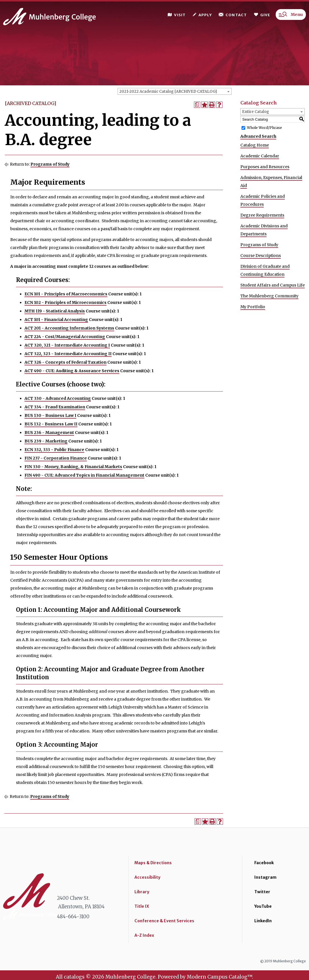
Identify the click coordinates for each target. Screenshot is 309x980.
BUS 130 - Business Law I (50, 415)
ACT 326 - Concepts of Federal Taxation (66, 362)
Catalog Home (255, 145)
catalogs (74, 977)
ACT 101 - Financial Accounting (56, 320)
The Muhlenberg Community (269, 296)
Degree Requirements (262, 215)
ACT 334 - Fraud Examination (55, 407)
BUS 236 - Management (49, 433)
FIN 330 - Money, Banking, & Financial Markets (73, 467)
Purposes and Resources (265, 167)
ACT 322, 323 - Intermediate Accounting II (68, 354)
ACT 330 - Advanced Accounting (58, 398)
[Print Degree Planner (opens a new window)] (197, 105)
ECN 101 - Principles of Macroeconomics (66, 294)
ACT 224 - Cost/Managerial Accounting (65, 337)
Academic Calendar (260, 156)
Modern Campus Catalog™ (219, 977)
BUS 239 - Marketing (46, 441)
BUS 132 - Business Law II (51, 424)
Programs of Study (50, 164)
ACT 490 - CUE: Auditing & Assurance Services (72, 371)
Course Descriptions (261, 256)
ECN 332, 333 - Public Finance (54, 450)
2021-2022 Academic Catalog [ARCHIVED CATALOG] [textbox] (168, 91)
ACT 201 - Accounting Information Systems (69, 328)
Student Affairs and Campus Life (273, 285)
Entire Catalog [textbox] (256, 112)
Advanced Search (258, 136)
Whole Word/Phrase (264, 128)
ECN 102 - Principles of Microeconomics (66, 302)
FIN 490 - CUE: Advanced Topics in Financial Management (84, 475)
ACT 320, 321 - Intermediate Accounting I (67, 345)
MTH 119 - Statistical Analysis (55, 311)
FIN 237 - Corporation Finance (56, 458)
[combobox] (175, 91)
